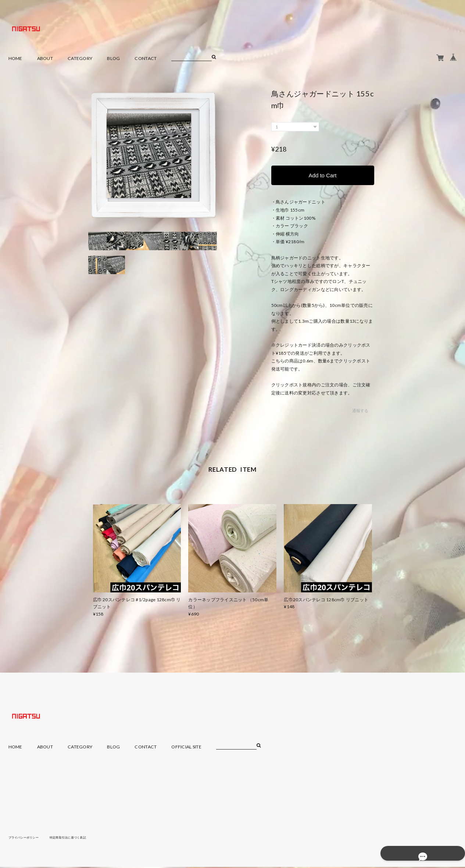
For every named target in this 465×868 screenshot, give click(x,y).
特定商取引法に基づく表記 (80, 838)
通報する (360, 412)
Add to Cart (323, 176)
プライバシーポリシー (27, 838)
